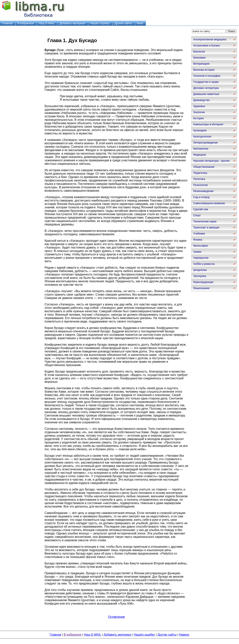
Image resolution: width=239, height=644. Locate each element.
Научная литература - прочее (211, 161)
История (198, 118)
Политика (199, 179)
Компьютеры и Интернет (208, 124)
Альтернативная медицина (210, 39)
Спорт (197, 215)
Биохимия (199, 58)
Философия (200, 246)
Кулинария (200, 130)
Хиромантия (201, 258)
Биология (199, 52)
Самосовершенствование (209, 203)
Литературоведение (206, 143)
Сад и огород (201, 197)
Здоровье (199, 106)
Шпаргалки (200, 270)
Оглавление (116, 617)
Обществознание (204, 167)
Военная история (204, 70)
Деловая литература (206, 88)
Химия (197, 252)
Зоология (199, 112)
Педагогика (200, 173)
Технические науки (205, 221)
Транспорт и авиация (206, 227)
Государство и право (206, 82)
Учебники (199, 234)
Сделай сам (201, 209)
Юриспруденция (203, 282)
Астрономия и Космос (207, 45)
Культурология (202, 136)
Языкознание (201, 288)
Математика (201, 149)
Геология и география (207, 76)
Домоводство (201, 100)
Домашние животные (206, 94)
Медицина (200, 155)
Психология (200, 185)
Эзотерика (200, 276)
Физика (198, 240)
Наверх (184, 635)
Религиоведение (203, 191)
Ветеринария (201, 64)
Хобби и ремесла (204, 264)
